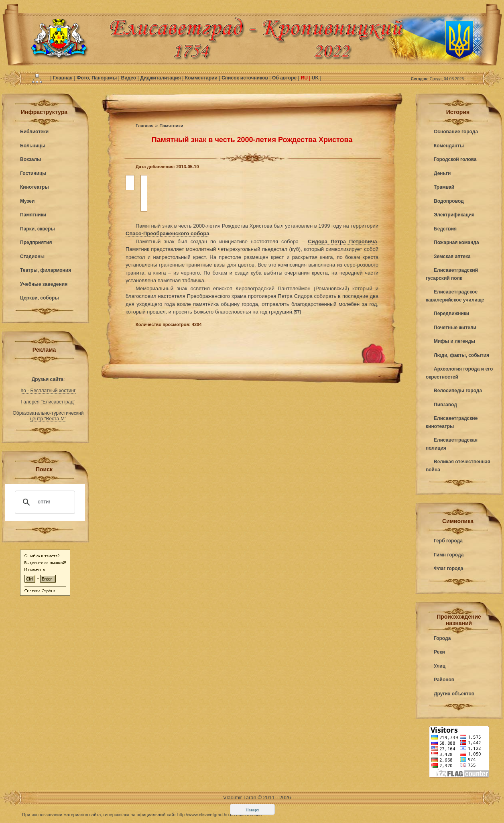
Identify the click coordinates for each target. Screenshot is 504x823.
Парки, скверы (38, 229)
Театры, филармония (46, 270)
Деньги (442, 173)
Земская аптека (452, 257)
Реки (439, 652)
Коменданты (449, 146)
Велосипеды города (458, 391)
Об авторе (285, 78)
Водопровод (449, 201)
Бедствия (445, 229)
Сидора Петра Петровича (342, 241)
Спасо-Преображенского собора (167, 233)
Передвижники (451, 314)
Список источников (245, 78)
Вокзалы (30, 159)
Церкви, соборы (40, 298)
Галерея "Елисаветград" (48, 402)
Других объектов (454, 694)
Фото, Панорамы (97, 78)
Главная (63, 78)
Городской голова (455, 159)
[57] (297, 312)
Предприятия (36, 242)
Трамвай (444, 187)
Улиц (440, 666)
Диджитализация (161, 78)
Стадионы (32, 257)
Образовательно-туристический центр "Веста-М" (48, 416)
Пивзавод (445, 405)
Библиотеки (34, 132)
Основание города (456, 132)
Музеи (27, 201)
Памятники (33, 215)
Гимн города (449, 555)
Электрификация (454, 215)
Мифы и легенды (454, 341)
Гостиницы (33, 173)
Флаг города (449, 568)
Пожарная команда (456, 242)
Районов (444, 680)
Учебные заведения (44, 284)
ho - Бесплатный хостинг (48, 391)
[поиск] (44, 502)
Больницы (33, 146)
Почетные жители (455, 328)
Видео (129, 78)
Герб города (448, 541)
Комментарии (202, 78)
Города (442, 638)
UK (315, 78)
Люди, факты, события (461, 355)
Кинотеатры (35, 187)
